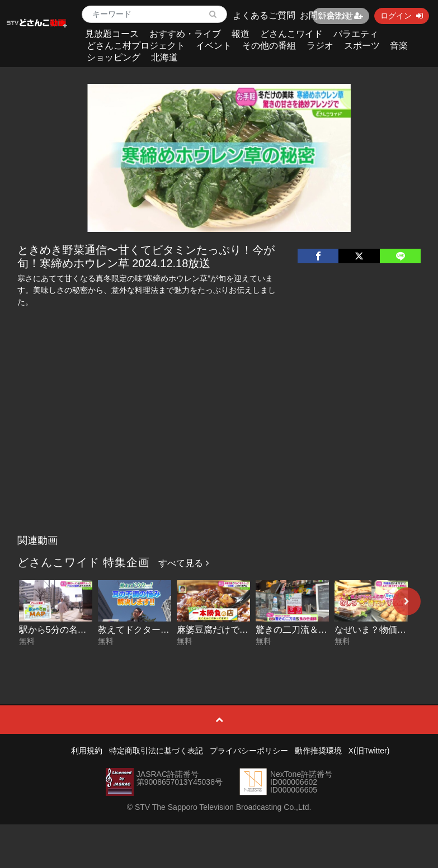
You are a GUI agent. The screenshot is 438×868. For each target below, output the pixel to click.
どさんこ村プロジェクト (136, 46)
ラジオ (320, 46)
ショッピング (114, 57)
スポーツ (362, 46)
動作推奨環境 (318, 751)
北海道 (164, 57)
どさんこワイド (291, 34)
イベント (214, 46)
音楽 (399, 46)
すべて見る (183, 563)
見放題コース (112, 34)
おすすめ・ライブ (185, 34)
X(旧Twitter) (369, 751)
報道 (241, 34)
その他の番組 (269, 46)
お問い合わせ (327, 15)
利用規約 (87, 751)
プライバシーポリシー (249, 751)
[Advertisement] (219, 445)
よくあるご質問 (264, 15)
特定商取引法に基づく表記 (156, 751)
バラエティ (356, 34)
